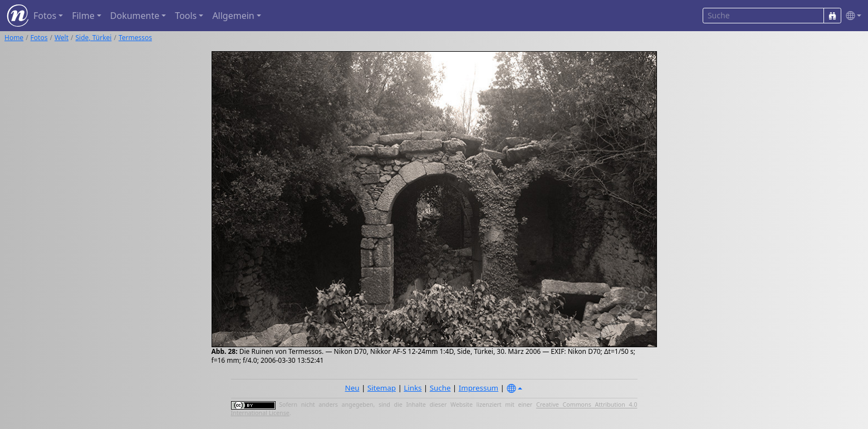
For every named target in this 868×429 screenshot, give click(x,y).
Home (14, 38)
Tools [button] (186, 16)
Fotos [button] (45, 16)
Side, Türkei (94, 38)
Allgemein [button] (233, 16)
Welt (62, 38)
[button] (851, 16)
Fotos (39, 38)
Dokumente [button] (135, 16)
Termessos (135, 38)
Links (413, 388)
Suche (440, 388)
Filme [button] (83, 16)
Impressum (479, 388)
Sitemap (382, 388)
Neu (352, 388)
